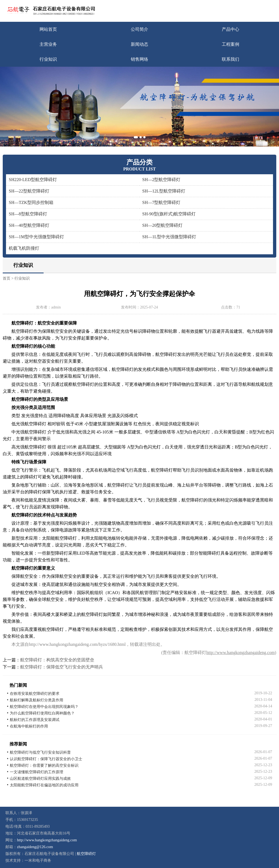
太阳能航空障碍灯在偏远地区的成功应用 (44, 785)
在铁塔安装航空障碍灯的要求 (35, 694)
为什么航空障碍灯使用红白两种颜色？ (42, 713)
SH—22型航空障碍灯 (29, 191)
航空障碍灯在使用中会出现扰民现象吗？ (44, 707)
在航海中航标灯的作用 (29, 726)
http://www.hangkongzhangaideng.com (240, 652)
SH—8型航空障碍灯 (28, 214)
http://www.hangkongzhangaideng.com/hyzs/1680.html (77, 644)
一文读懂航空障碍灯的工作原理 (37, 772)
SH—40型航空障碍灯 (29, 225)
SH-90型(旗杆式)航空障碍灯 (169, 214)
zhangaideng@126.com (35, 847)
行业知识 (48, 59)
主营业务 (48, 44)
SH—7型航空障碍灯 (161, 202)
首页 (7, 278)
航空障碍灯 (86, 854)
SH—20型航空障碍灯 (162, 225)
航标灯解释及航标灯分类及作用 (37, 700)
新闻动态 (139, 44)
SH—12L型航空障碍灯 (164, 191)
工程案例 (231, 44)
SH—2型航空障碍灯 (161, 180)
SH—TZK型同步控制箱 (31, 202)
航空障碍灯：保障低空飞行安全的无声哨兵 (62, 667)
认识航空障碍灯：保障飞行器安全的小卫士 (46, 759)
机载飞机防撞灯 (24, 248)
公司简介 (139, 29)
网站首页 (48, 29)
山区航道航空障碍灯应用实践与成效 (40, 779)
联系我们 (231, 59)
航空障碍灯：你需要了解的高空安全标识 (44, 765)
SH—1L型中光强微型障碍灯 (169, 237)
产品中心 (231, 29)
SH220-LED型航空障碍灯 (33, 180)
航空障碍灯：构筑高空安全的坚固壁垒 (57, 660)
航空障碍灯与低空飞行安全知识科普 (40, 752)
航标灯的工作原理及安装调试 (35, 720)
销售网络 (139, 59)
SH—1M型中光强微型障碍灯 (36, 237)
